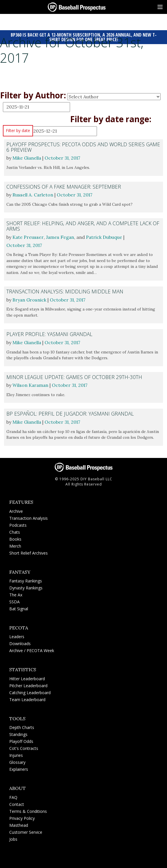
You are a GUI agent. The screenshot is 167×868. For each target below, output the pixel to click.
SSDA (14, 601)
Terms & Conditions (28, 810)
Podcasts (18, 524)
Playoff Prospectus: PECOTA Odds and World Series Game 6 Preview (76, 147)
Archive (16, 510)
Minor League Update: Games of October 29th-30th (75, 376)
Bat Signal (19, 608)
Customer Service (26, 831)
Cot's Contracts (24, 748)
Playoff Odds (21, 741)
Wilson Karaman (31, 385)
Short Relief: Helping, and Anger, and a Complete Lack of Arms (80, 226)
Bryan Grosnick (30, 299)
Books (15, 538)
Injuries (16, 755)
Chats (15, 531)
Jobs (13, 838)
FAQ (13, 796)
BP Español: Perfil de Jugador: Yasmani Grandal (71, 413)
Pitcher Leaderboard (28, 685)
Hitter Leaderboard (27, 678)
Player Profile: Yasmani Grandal (50, 334)
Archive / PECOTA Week (32, 650)
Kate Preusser (28, 237)
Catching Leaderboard (30, 692)
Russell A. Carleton (33, 195)
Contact (17, 803)
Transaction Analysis (29, 517)
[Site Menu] (160, 7)
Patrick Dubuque (105, 237)
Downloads (20, 643)
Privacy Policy (22, 817)
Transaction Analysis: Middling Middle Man (66, 291)
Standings (18, 734)
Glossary (17, 762)
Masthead (19, 824)
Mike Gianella (27, 158)
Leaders (17, 636)
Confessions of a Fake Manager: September (64, 186)
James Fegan (61, 237)
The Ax (16, 594)
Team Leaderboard (27, 699)
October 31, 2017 (64, 158)
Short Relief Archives (29, 552)
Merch (15, 545)
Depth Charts (22, 727)
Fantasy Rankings (26, 580)
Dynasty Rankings (26, 587)
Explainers (19, 769)
